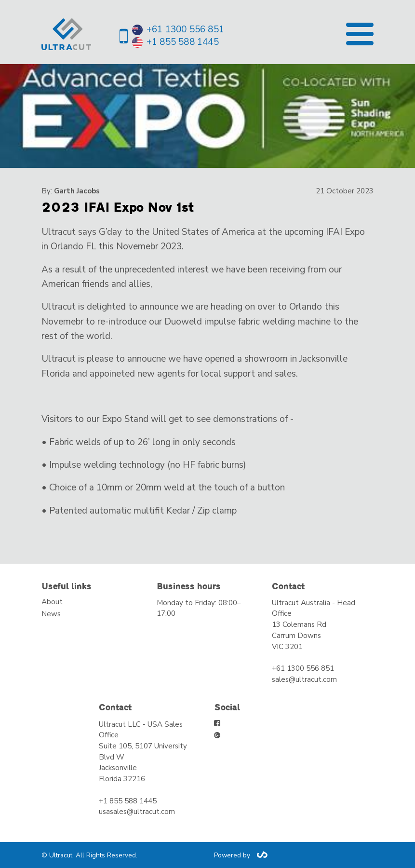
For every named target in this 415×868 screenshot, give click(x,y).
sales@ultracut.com (304, 679)
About (52, 602)
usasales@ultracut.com (137, 812)
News (51, 614)
